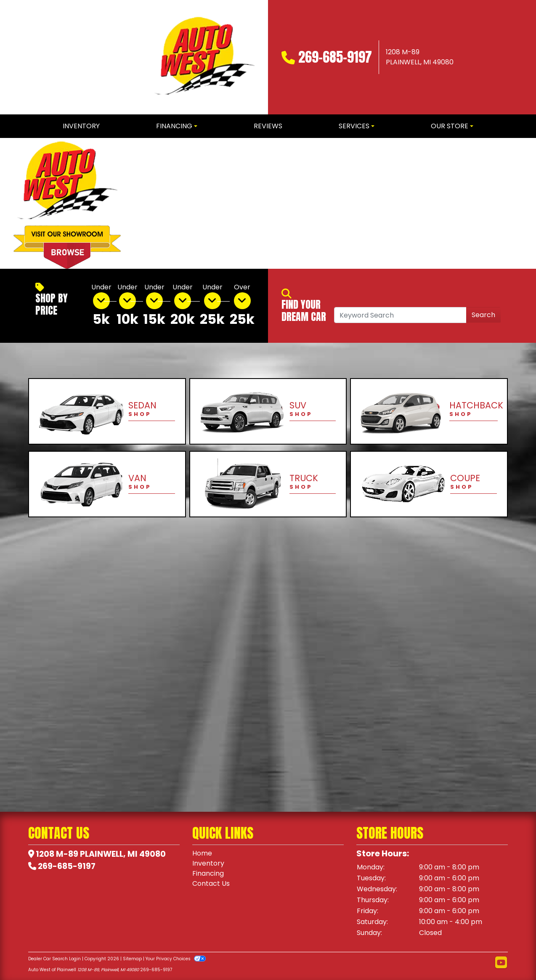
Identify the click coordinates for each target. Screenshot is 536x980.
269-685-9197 (335, 57)
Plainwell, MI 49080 (123, 854)
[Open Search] (400, 315)
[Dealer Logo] (204, 57)
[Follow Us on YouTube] (501, 963)
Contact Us (211, 883)
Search (483, 315)
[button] (142, 204)
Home (202, 853)
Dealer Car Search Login (54, 959)
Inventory (208, 863)
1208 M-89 (57, 854)
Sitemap (132, 959)
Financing (208, 873)
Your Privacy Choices (176, 959)
